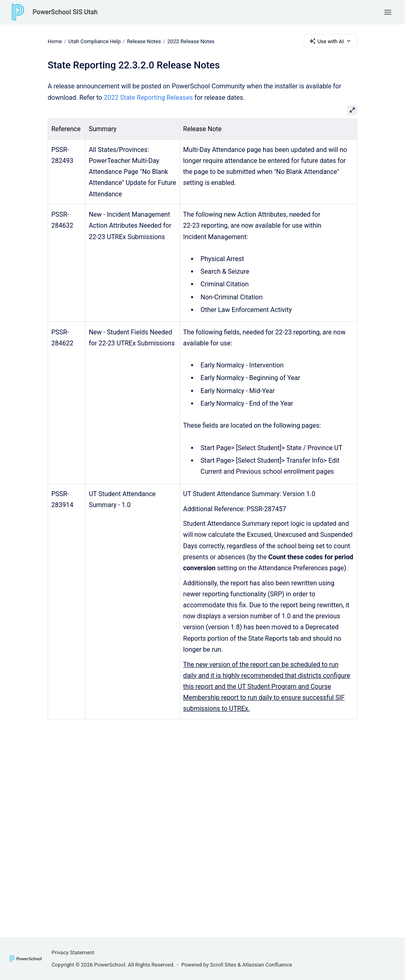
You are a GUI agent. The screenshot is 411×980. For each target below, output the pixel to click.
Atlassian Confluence (267, 965)
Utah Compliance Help (94, 41)
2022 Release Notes (191, 41)
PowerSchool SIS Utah (65, 12)
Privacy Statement (73, 953)
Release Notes (144, 41)
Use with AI (331, 41)
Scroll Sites (223, 965)
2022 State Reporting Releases (148, 98)
